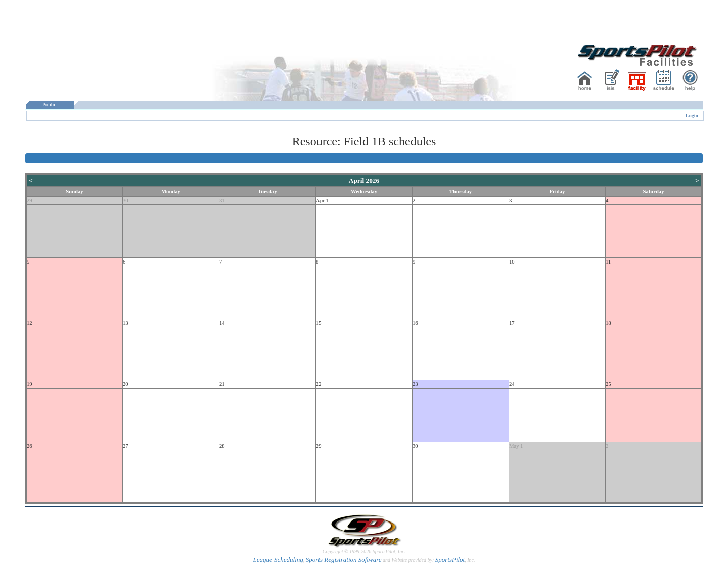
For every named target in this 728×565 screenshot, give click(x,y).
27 (126, 446)
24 (512, 384)
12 (30, 323)
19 (30, 384)
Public (50, 104)
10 (512, 262)
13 (126, 323)
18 (608, 323)
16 (415, 323)
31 (222, 201)
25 (608, 384)
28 (222, 446)
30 (126, 201)
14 (222, 323)
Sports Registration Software (344, 560)
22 (319, 384)
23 (415, 384)
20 (126, 384)
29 (30, 201)
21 (222, 384)
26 (30, 446)
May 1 (516, 446)
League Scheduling (278, 560)
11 (608, 262)
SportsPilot (450, 560)
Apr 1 (322, 201)
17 (512, 323)
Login (692, 116)
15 (319, 323)
